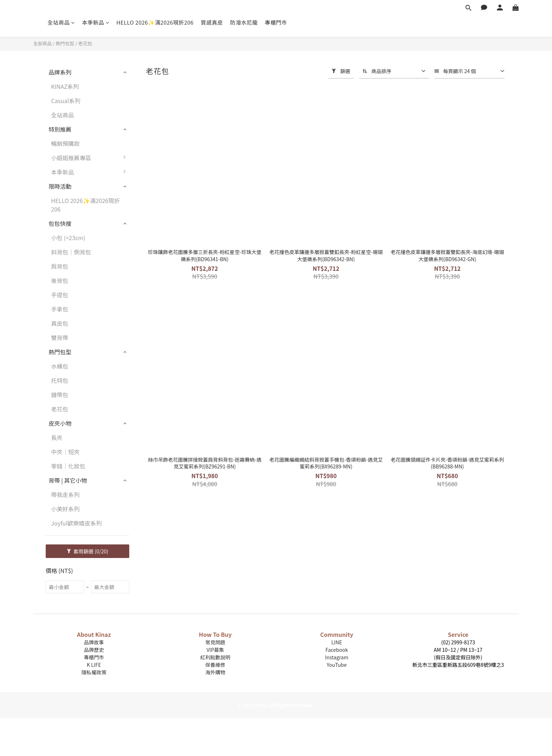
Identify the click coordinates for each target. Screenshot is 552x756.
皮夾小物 (60, 423)
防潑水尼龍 (244, 22)
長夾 (57, 437)
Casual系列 (66, 101)
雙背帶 (60, 338)
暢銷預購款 (65, 143)
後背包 (60, 280)
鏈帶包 (60, 395)
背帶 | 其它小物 (68, 480)
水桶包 (60, 366)
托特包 (60, 380)
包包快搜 (60, 223)
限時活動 (60, 186)
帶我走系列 (65, 494)
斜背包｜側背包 (71, 252)
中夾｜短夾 (65, 452)
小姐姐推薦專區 (90, 158)
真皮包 (60, 323)
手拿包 (60, 309)
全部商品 (42, 43)
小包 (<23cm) (68, 238)
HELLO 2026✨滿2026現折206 (155, 22)
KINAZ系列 (65, 86)
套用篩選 (88, 551)
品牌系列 (60, 72)
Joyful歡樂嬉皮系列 (76, 523)
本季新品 (96, 22)
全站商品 (61, 22)
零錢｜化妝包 (68, 466)
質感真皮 (212, 22)
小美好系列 (65, 509)
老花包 (85, 43)
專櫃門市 (276, 22)
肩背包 (60, 266)
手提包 (60, 295)
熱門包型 (65, 43)
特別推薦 (60, 129)
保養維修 (215, 665)
